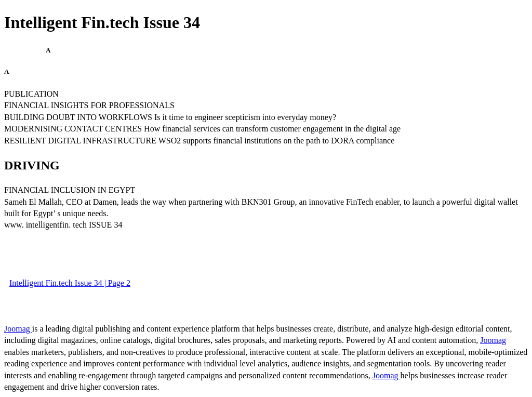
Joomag (18, 329)
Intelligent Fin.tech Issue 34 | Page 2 (70, 283)
